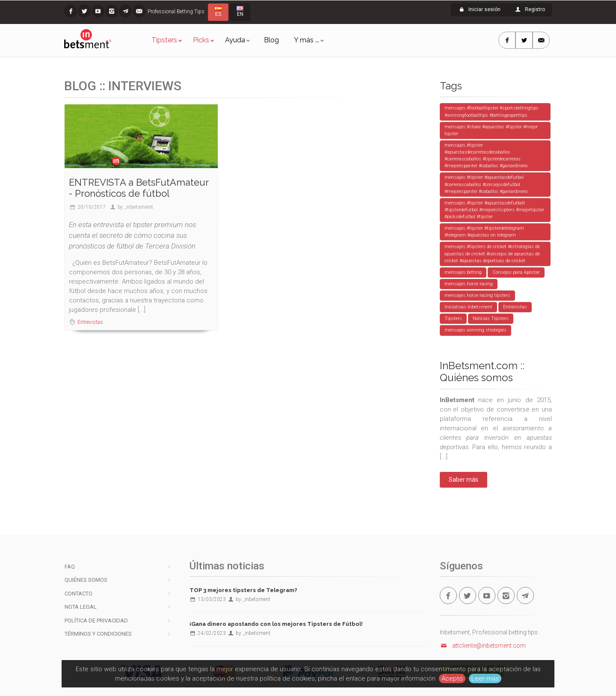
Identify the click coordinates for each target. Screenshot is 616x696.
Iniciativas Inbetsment (468, 307)
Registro (530, 9)
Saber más (463, 480)
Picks (201, 40)
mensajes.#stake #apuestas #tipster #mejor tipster (491, 130)
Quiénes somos (86, 580)
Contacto (78, 594)
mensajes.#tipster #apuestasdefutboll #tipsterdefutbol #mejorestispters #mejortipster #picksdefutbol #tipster (494, 210)
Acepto (452, 678)
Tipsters (164, 40)
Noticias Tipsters (491, 318)
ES (218, 12)
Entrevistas (90, 322)
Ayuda (235, 40)
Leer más (485, 678)
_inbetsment (139, 207)
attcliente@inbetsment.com (483, 646)
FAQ (70, 567)
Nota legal (81, 607)
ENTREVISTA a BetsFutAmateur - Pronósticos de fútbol (139, 188)
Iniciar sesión (479, 9)
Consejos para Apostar (516, 272)
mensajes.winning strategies (475, 330)
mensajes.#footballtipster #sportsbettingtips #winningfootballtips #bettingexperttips (492, 111)
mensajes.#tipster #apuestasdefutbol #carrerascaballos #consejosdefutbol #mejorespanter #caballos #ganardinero (486, 184)
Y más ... (307, 40)
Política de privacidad (96, 620)
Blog (271, 40)
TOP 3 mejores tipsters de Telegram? (243, 590)
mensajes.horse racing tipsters (477, 295)
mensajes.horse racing (469, 284)
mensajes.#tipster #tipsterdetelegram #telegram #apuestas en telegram (484, 232)
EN (240, 12)
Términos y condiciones (98, 634)
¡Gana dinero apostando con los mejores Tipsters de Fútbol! (276, 624)
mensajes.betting (463, 272)
